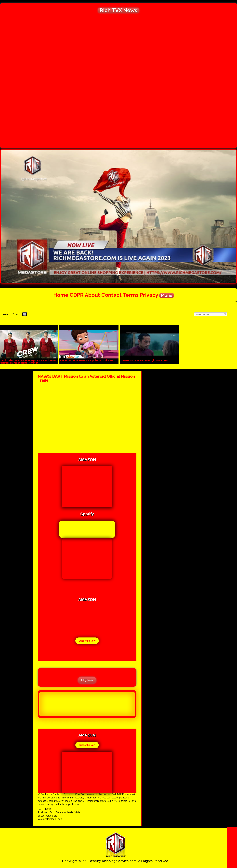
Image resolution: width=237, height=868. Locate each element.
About (92, 295)
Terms (131, 295)
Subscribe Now (87, 641)
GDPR (77, 295)
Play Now (87, 680)
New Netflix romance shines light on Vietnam (144, 360)
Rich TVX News (118, 10)
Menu (167, 295)
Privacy (149, 295)
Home (61, 295)
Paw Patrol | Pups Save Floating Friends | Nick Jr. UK (87, 360)
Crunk (16, 314)
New (5, 314)
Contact (112, 295)
